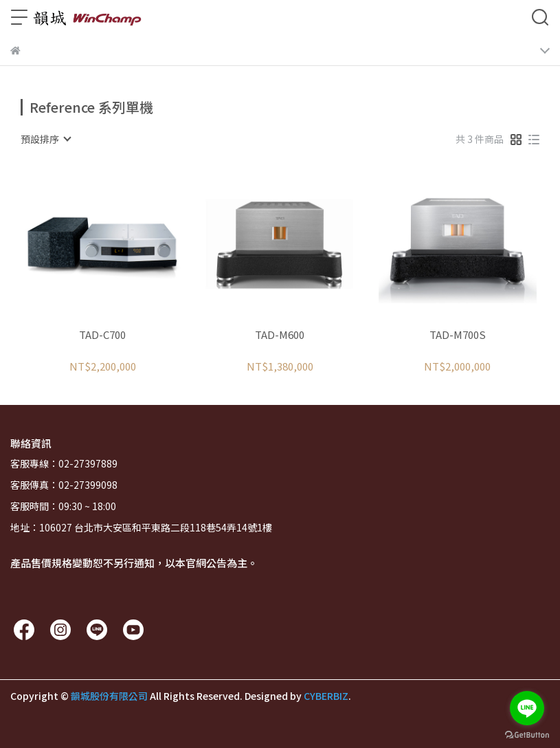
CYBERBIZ (326, 696)
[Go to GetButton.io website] (527, 734)
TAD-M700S (458, 335)
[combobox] (45, 139)
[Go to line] (527, 708)
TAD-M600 (280, 335)
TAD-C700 (102, 335)
